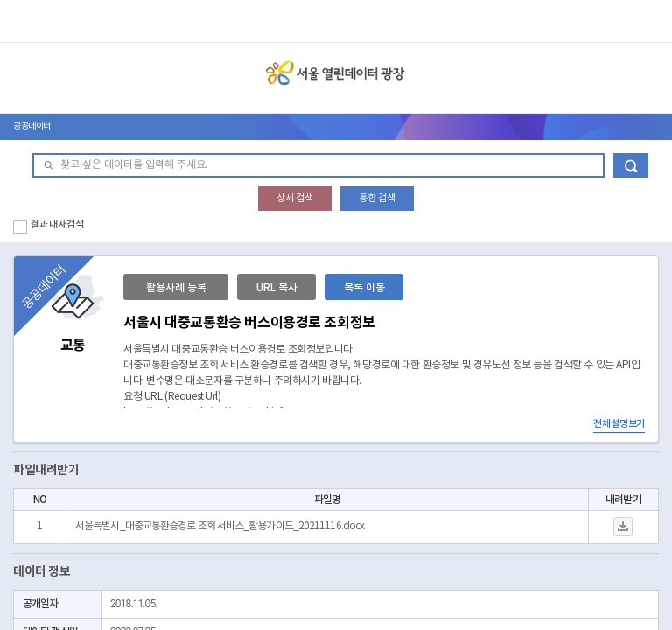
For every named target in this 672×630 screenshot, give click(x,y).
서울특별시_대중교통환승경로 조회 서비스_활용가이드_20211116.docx (220, 526)
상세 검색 (295, 198)
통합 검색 (377, 198)
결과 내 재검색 (57, 224)
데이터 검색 (631, 165)
